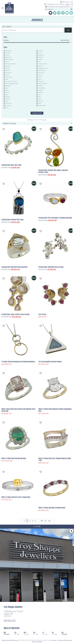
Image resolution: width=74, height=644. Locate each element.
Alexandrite (8, 51)
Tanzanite (41, 101)
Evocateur (8, 70)
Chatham (41, 59)
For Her (7, 75)
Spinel (40, 99)
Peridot (7, 92)
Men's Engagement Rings (12, 84)
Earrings (40, 66)
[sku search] (57, 9)
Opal (7, 88)
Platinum (41, 92)
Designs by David (42, 64)
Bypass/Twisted (9, 59)
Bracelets (40, 57)
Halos (40, 79)
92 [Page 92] (49, 521)
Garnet (40, 77)
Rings (7, 94)
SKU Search (7, 26)
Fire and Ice (8, 73)
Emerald (8, 68)
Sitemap (54, 640)
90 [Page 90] (42, 521)
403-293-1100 (10, 620)
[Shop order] (37, 123)
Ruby (40, 94)
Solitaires (8, 99)
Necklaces (41, 86)
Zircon (7, 108)
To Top (37, 527)
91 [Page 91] (46, 521)
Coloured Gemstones (11, 64)
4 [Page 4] (33, 521)
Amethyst (41, 51)
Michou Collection (43, 84)
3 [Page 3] (30, 521)
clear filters (37, 113)
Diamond (8, 66)
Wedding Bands (42, 105)
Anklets (7, 55)
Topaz (40, 103)
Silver (40, 97)
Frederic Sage (9, 77)
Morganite (8, 86)
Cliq (39, 62)
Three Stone (8, 103)
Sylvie (7, 101)
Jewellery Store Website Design (10, 640)
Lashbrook (41, 81)
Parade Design (42, 88)
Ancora (40, 53)
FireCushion (41, 73)
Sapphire (8, 97)
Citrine (7, 62)
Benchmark (8, 57)
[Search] (68, 30)
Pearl (7, 90)
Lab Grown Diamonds (11, 81)
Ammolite (8, 53)
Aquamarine (41, 55)
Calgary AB (59, 4)
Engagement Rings (43, 68)
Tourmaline (8, 105)
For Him (40, 75)
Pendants (41, 90)
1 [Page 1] (24, 521)
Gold (7, 79)
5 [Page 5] (35, 521)
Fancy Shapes (42, 70)
